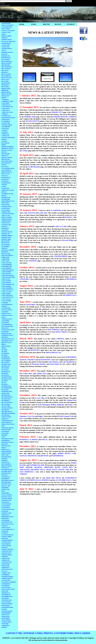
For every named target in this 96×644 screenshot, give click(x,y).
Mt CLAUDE (5, 362)
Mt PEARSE (5, 390)
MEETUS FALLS (6, 343)
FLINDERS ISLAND (7, 194)
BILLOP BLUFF (6, 76)
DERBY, (61, 453)
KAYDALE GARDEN (8, 250)
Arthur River (28, 374)
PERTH (4, 448)
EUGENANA (5, 179)
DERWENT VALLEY (8, 148)
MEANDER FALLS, (38, 470)
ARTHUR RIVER (7, 49)
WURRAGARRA (6, 622)
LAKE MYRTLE (6, 283)
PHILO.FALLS (6, 450)
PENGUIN (4, 444)
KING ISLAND (6, 254)
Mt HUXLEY (5, 375)
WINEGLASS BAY (7, 611)
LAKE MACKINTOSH (8, 277)
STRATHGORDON (7, 540)
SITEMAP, (29, 633)
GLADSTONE (6, 208)
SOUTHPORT (6, 520)
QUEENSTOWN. (45, 360)
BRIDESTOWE (6, 89)
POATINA (4, 459)
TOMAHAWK (6, 564)
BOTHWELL (5, 85)
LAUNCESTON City (7, 297)
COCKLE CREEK (7, 125)
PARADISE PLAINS (7, 439)
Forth (39, 405)
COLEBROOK (6, 127)
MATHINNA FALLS (7, 335)
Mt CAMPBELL (6, 361)
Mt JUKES (5, 381)
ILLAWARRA (5, 246)
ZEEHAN (4, 627)
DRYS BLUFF (6, 159)
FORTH (4, 196)
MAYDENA (5, 337)
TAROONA (5, 557)
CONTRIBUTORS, (64, 633)
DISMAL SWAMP (7, 158)
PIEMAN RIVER (6, 451)
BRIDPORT (5, 90)
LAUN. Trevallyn (6, 301)
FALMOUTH (5, 188)
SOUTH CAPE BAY (66, 470)
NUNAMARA (5, 431)
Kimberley (61, 405)
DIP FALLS (5, 156)
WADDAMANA (6, 584)
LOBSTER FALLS (7, 319)
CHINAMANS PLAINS (8, 118)
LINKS (3, 34)
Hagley (40, 416)
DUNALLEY (5, 167)
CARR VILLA (6, 110)
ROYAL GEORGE (7, 495)
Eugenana (23, 416)
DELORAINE (5, 143)
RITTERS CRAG (6, 484)
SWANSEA (5, 548)
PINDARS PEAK (6, 457)
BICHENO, (38, 467)
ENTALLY (5, 176)
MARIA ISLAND (6, 333)
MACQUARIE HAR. (7, 326)
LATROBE (5, 303)
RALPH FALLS (6, 477)
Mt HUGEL (5, 373)
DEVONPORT (6, 154)
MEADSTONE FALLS (8, 339)
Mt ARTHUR (5, 353)
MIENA (4, 344)
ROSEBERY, (72, 357)
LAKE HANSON (6, 274)
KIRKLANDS (5, 257)
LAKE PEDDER (6, 286)
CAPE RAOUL (6, 109)
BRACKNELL (6, 87)
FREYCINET (5, 203)
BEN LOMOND (6, 69)
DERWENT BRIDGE (8, 147)
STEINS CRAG (6, 528)
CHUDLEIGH (6, 119)
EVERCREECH (6, 183)
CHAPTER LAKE (7, 266)
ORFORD (4, 435)
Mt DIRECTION (6, 364)
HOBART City (6, 234)
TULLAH (4, 571)
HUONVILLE (5, 243)
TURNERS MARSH (7, 577)
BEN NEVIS (5, 70)
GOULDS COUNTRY (8, 214)
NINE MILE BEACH (7, 428)
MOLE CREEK (6, 346)
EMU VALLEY (6, 174)
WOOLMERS (5, 618)
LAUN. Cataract (6, 299)
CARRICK (5, 114)
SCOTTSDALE (6, 508)
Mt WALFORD (6, 406)
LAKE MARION (6, 281)
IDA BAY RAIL (6, 245)
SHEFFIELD (5, 515)
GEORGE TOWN (7, 207)
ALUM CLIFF (6, 45)
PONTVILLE (5, 462)
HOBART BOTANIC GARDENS (65, 117)
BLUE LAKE (5, 80)
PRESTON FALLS (7, 466)
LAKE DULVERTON (8, 270)
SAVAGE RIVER (6, 504)
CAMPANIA (5, 99)
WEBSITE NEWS (7, 40)
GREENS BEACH (7, 219)
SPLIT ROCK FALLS (8, 524)
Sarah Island (54, 364)
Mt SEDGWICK (6, 399)
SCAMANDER (6, 506)
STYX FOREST (6, 544)
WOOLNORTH (6, 620)
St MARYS (5, 533)
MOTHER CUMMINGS (8, 413)
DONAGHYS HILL (7, 161)
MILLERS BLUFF (7, 411)
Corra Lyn (31, 416)
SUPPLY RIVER (6, 546)
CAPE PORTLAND (7, 107)
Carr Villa (41, 398)
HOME (22, 24)
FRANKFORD (6, 199)
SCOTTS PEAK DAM (8, 509)
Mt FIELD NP (5, 366)
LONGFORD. (30, 305)
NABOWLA (5, 419)
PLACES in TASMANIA (8, 41)
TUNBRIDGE (5, 575)
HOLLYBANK (6, 241)
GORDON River (6, 212)
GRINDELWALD (6, 221)
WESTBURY (5, 598)
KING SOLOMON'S (7, 255)
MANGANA (5, 328)
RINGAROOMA (6, 482)
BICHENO (5, 72)
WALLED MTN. (6, 587)
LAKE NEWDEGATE (8, 284)
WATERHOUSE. (58, 456)
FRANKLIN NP (6, 197)
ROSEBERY (5, 488)
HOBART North (6, 237)
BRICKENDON (6, 92)
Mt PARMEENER (7, 388)
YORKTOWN (5, 625)
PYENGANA (5, 468)
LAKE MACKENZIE (8, 275)
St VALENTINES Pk (7, 535)
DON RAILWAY (6, 163)
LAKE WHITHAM (7, 295)
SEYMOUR (5, 511)
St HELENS (5, 531)
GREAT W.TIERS (7, 217)
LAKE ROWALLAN (7, 290)
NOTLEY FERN (6, 430)
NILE (3, 426)
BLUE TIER (5, 81)
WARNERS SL (6, 593)
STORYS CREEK (7, 537)
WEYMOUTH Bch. (7, 604)
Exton (70, 405)
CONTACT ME (6, 32)
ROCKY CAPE (6, 486)
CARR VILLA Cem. (7, 112)
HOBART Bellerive (7, 236)
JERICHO (4, 248)
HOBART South (6, 239)
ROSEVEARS (5, 489)
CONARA (4, 130)
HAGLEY (4, 226)
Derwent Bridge (68, 240)
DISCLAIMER (6, 29)
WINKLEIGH (5, 616)
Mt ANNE (4, 352)
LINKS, (39, 633)
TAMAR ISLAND (7, 551)
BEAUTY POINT (6, 63)
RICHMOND (5, 479)
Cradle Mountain (34, 167)
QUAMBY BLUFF (7, 471)
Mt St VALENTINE (7, 402)
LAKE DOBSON (6, 268)
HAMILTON (5, 228)
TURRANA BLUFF (7, 578)
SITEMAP (4, 38)
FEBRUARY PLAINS (8, 190)
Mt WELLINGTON (7, 408)
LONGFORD (5, 321)
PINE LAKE (5, 455)
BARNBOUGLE (6, 58)
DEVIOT (4, 152)
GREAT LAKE (6, 216)
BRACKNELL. (68, 217)
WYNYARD (5, 624)
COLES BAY (5, 129)
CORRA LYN (5, 136)
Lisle (72, 416)
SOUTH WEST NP (7, 522)
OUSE (3, 437)
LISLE (3, 317)
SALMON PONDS (7, 499)
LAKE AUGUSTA (7, 263)
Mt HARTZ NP (6, 372)
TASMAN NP (5, 560)
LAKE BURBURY (7, 265)
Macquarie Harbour (39, 364)
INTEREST (71, 24)
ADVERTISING (6, 23)
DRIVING (46, 24)
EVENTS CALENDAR (8, 31)
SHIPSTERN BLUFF (7, 517)
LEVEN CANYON (7, 310)
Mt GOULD (5, 370)
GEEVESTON (6, 205)
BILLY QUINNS (6, 74)
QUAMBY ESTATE (7, 470)
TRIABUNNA (5, 567)
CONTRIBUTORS (7, 27)
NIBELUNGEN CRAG (8, 424)
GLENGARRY (6, 210)
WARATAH (5, 591)
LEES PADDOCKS (7, 304)
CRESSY (4, 139)
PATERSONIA (6, 440)
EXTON (4, 187)
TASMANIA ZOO (7, 562)
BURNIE (4, 98)
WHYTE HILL (6, 606)
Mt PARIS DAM (6, 386)
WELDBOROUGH (7, 596)
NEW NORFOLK (6, 422)
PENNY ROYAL (6, 446)
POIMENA (5, 460)
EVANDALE (5, 181)
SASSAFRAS (5, 502)
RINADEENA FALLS (8, 480)
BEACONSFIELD (7, 61)
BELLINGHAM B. (7, 67)
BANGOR (4, 54)
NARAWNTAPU (43, 456)
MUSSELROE (6, 415)
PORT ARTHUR (6, 464)
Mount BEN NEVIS (53, 478)
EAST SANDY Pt (6, 170)
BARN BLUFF (6, 56)
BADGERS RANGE (7, 52)
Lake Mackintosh (68, 362)
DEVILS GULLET (7, 150)
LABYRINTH (5, 259)
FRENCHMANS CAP (8, 201)
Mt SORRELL (6, 401)
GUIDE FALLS (6, 223)
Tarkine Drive (41, 374)
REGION (58, 24)
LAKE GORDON (6, 272)
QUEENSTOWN (6, 473)
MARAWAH (5, 332)
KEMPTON (5, 252)
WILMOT (4, 609)
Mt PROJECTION (7, 392)
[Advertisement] (86, 47)
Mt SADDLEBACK (7, 397)
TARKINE (23, 474)
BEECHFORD (6, 65)
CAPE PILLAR (6, 105)
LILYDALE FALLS (7, 315)
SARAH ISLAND (6, 500)
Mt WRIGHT (5, 410)
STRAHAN (5, 538)
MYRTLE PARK (6, 417)
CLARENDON (6, 121)
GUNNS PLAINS (6, 225)
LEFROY (4, 306)
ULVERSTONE (6, 580)
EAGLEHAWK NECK (8, 168)
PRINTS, (49, 633)
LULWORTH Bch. (7, 324)
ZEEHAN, (23, 360)
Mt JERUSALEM (6, 379)
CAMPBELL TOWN (7, 101)
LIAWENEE (5, 312)
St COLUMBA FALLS (8, 529)
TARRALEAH (6, 558)
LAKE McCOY (6, 279)
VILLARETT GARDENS (9, 582)
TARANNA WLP (6, 553)
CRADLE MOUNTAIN (8, 138)
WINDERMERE (6, 613)
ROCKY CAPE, (71, 453)
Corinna (25, 151)
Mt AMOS (4, 350)
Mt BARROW (5, 357)
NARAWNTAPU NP (7, 421)
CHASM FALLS (6, 116)
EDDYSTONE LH (7, 172)
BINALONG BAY (6, 78)
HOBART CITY (57, 112)
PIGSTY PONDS (6, 453)
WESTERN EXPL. (7, 600)
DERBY (4, 145)
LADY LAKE (5, 261)
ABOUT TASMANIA (7, 25)
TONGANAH (5, 566)
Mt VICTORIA (6, 404)
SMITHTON (5, 518)
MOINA (4, 348)
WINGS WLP (5, 615)
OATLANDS (5, 433)
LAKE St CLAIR (6, 292)
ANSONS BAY (6, 47)
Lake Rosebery (53, 362)
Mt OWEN (5, 384)
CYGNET (4, 141)
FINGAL (4, 192)
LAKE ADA (43, 213)
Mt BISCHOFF (6, 359)
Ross (21, 419)
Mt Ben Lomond (64, 416)
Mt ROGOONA (6, 395)
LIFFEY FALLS (6, 314)
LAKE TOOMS (6, 294)
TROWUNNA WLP (7, 569)
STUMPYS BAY (6, 542)
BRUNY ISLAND (6, 94)
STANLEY (4, 526)
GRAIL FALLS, (52, 470)
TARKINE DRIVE (7, 555)
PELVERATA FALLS (8, 442)
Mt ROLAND (5, 393)
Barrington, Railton (49, 405)
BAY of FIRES (6, 60)
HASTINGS (5, 230)
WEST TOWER (6, 602)
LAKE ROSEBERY (7, 288)
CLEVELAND (6, 123)
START (34, 24)
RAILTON (4, 475)
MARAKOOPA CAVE (8, 330)
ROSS (3, 491)
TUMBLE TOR (6, 573)
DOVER (4, 165)
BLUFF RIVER (6, 83)
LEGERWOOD (6, 308)
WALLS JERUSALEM (8, 589)
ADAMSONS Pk (6, 43)
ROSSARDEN (5, 493)
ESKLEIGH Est (6, 177)
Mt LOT (4, 382)
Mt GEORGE (5, 368)
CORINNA (5, 132)
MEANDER (71, 279)
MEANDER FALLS (7, 341)
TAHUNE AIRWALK (7, 549)
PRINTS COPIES (6, 36)
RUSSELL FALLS (7, 497)
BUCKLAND (5, 96)
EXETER (4, 185)
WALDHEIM (5, 586)
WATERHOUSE (6, 595)
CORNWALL (5, 134)
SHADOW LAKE (6, 513)
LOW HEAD (5, 323)
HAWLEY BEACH (7, 232)
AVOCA (4, 51)
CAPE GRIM (5, 103)
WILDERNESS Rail (7, 607)
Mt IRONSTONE (6, 377)
